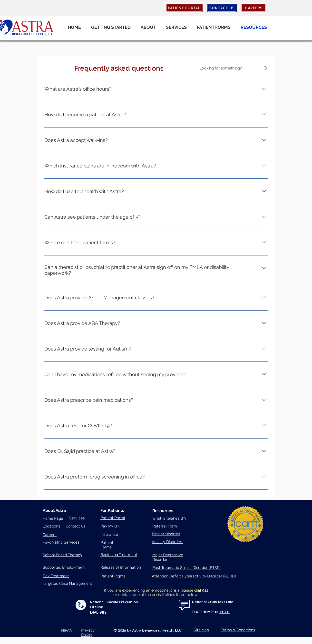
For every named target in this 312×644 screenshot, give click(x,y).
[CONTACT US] (222, 8)
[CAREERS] (254, 8)
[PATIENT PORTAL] (184, 8)
